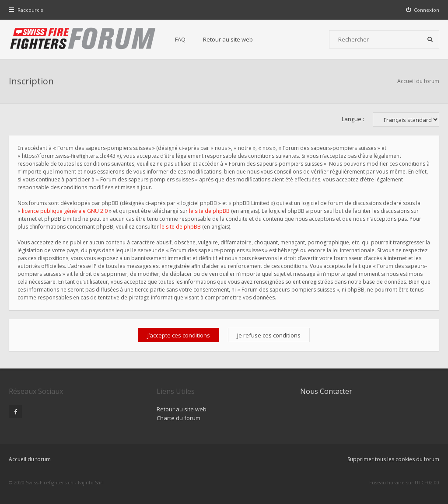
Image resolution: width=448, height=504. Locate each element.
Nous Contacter (326, 391)
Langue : (353, 119)
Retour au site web (228, 39)
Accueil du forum (418, 81)
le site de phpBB (209, 211)
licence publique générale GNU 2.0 (65, 211)
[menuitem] (423, 10)
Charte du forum (178, 418)
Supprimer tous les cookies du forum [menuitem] (393, 459)
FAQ (180, 39)
